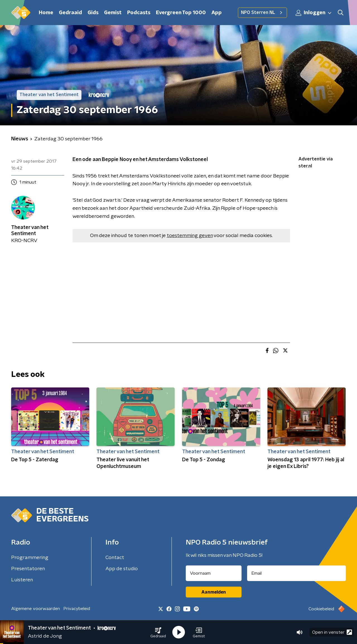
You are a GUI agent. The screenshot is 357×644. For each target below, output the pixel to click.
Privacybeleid (77, 609)
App (217, 13)
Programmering (30, 558)
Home (46, 13)
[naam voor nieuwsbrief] (214, 573)
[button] (158, 632)
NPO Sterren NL (262, 13)
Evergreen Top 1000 (181, 13)
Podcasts (139, 13)
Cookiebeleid (321, 609)
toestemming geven (190, 236)
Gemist (113, 13)
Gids (93, 13)
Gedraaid (70, 13)
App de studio (122, 569)
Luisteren (22, 580)
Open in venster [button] (332, 632)
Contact (115, 558)
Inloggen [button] (314, 13)
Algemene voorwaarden (36, 609)
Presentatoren (28, 569)
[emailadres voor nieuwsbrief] (297, 573)
